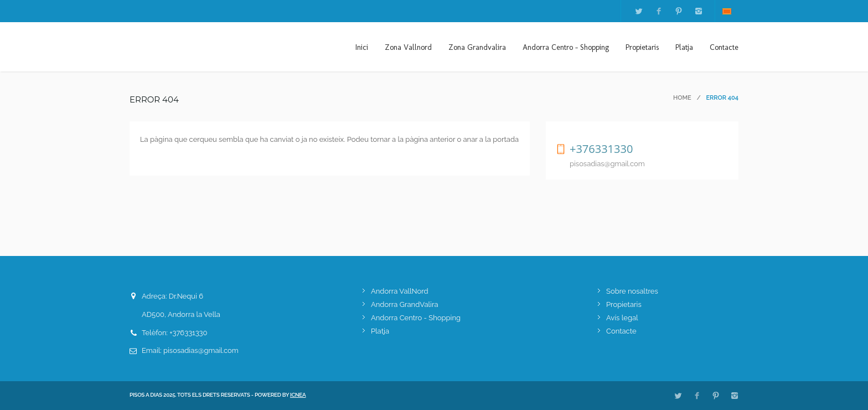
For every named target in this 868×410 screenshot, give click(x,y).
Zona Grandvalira (477, 47)
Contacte (724, 47)
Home (682, 98)
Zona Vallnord (408, 47)
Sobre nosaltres (632, 291)
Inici (362, 47)
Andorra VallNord (400, 291)
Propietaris (642, 47)
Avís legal (622, 318)
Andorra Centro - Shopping (566, 47)
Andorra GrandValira (405, 304)
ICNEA (298, 395)
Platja (684, 47)
